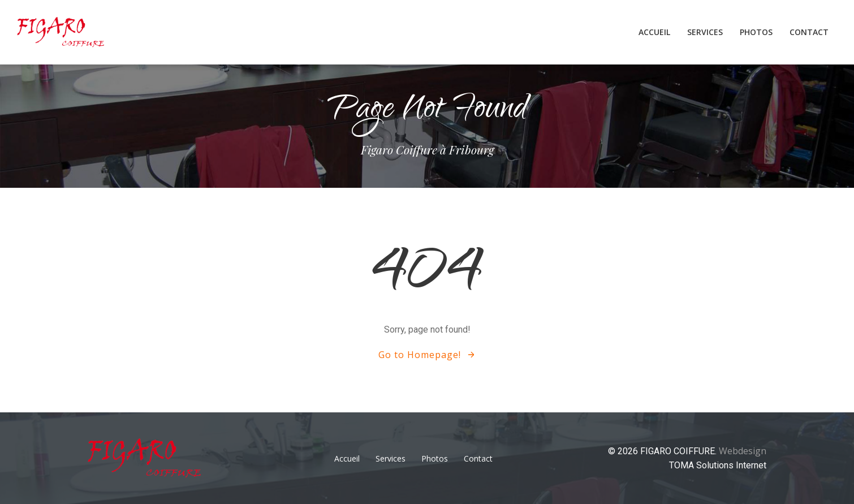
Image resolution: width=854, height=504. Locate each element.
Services (705, 32)
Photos (756, 32)
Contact (809, 32)
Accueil (654, 32)
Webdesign (743, 451)
